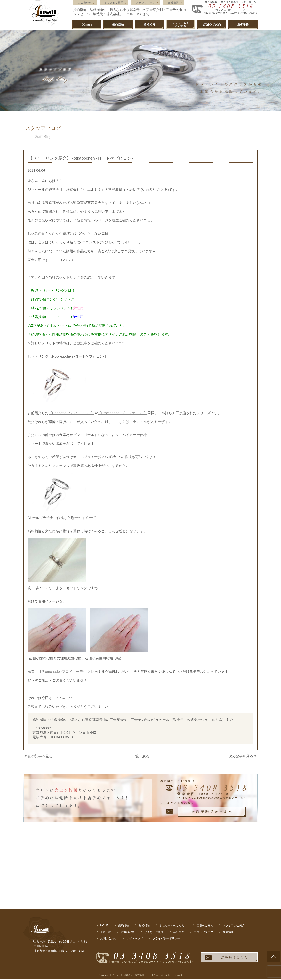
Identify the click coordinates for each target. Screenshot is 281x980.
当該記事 (80, 343)
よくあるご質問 (114, 3)
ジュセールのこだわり (173, 858)
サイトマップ (135, 871)
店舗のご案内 (205, 858)
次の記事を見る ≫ (243, 756)
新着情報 (84, 220)
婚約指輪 (124, 858)
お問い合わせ (108, 871)
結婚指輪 (144, 858)
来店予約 (106, 864)
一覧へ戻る (140, 756)
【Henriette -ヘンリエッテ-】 (71, 413)
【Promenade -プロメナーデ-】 (123, 413)
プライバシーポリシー (166, 871)
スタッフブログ (146, 3)
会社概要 (173, 3)
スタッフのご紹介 (234, 858)
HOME (104, 858)
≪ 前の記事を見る (38, 756)
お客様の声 (85, 3)
